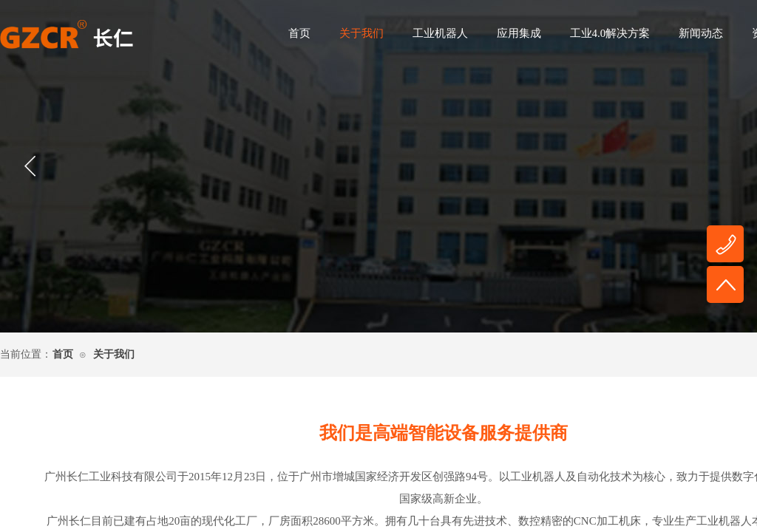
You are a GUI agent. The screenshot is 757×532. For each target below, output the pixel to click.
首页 (299, 33)
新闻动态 (701, 33)
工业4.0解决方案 (610, 33)
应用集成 (519, 33)
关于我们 (361, 33)
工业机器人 (440, 33)
